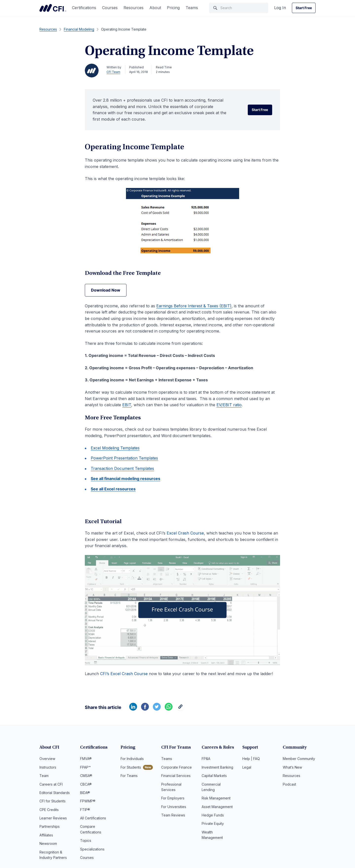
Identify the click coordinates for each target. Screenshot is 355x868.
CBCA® (86, 784)
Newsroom (48, 843)
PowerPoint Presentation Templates (124, 458)
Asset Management (217, 807)
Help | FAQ (251, 759)
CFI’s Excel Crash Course (124, 674)
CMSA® (86, 776)
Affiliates (46, 835)
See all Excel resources (113, 489)
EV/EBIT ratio (229, 405)
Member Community (299, 759)
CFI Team (113, 72)
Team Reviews (173, 815)
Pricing (173, 8)
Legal (247, 767)
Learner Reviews (53, 818)
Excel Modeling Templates (115, 448)
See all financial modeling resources (125, 479)
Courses (110, 8)
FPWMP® (88, 801)
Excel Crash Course (185, 533)
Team (44, 776)
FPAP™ (85, 767)
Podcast (289, 784)
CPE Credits (49, 810)
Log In (280, 8)
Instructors (48, 767)
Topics (86, 840)
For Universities (174, 807)
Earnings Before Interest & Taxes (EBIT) (194, 306)
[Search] (239, 8)
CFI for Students (53, 801)
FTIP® (85, 810)
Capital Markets (214, 776)
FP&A (206, 759)
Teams (192, 8)
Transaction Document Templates (122, 468)
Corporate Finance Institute (53, 8)
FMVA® (86, 759)
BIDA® (85, 793)
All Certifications (93, 818)
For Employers (173, 798)
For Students (131, 767)
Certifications (84, 8)
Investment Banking (217, 767)
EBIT (127, 405)
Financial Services (176, 776)
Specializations (92, 849)
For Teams (129, 776)
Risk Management (216, 798)
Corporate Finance (177, 767)
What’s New (292, 767)
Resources (133, 8)
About (155, 8)
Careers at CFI (51, 784)
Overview (47, 759)
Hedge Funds (213, 815)
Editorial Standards (55, 793)
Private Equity (213, 823)
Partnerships (50, 826)
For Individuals (132, 759)
